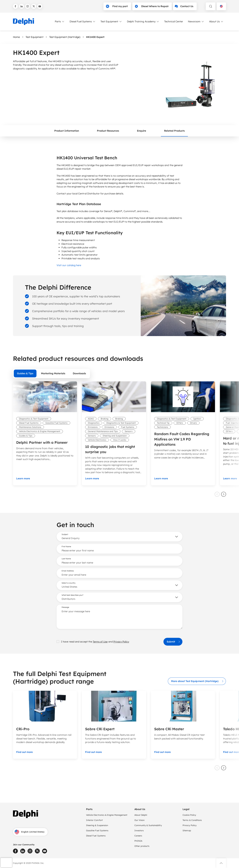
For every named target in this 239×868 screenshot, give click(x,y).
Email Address (68, 571)
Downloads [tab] (79, 373)
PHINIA (138, 841)
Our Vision (139, 820)
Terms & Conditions (192, 820)
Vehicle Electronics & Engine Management (107, 815)
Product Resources (108, 131)
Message (65, 607)
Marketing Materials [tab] (53, 373)
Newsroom (196, 22)
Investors (139, 830)
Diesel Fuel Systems (83, 22)
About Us (216, 22)
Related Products (174, 131)
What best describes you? (73, 595)
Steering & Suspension (97, 825)
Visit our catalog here (69, 265)
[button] (221, 863)
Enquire (142, 131)
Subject (65, 534)
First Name (66, 547)
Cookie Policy (189, 815)
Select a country (69, 583)
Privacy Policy (121, 642)
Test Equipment (111, 22)
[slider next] (224, 494)
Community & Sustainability (148, 825)
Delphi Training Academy (143, 22)
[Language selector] (221, 6)
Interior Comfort (94, 820)
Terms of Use (100, 642)
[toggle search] (211, 6)
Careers (138, 836)
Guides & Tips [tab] (25, 373)
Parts (60, 22)
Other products (142, 846)
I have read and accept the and (93, 642)
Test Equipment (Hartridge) (65, 37)
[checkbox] (58, 642)
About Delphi (141, 815)
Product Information (67, 131)
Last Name (66, 559)
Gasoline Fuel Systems (97, 830)
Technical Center (174, 21)
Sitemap (187, 830)
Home (16, 37)
